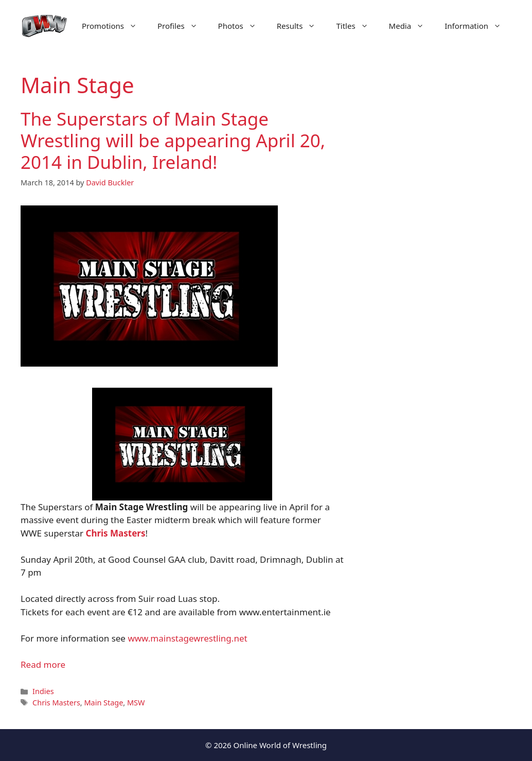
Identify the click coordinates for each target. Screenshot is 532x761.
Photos (242, 26)
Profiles (183, 26)
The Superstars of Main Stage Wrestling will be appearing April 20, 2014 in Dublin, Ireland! (173, 140)
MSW (136, 703)
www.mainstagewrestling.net (187, 638)
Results (302, 26)
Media (412, 26)
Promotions (114, 26)
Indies (43, 691)
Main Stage (103, 703)
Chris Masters (56, 703)
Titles (357, 26)
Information (478, 26)
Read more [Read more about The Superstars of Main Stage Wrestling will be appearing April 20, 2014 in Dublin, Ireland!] (43, 664)
